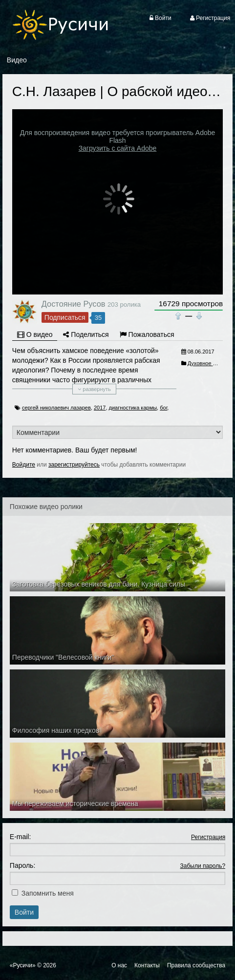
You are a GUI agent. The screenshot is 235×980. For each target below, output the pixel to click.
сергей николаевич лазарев (56, 408)
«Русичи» (23, 965)
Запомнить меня (48, 893)
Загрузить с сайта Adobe (118, 148)
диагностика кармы (133, 408)
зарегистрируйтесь (74, 465)
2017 (100, 408)
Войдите (24, 465)
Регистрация (208, 837)
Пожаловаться (147, 334)
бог (163, 408)
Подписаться (65, 317)
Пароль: (22, 865)
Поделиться (86, 334)
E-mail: (21, 837)
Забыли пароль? (203, 866)
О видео (35, 334)
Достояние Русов (74, 304)
